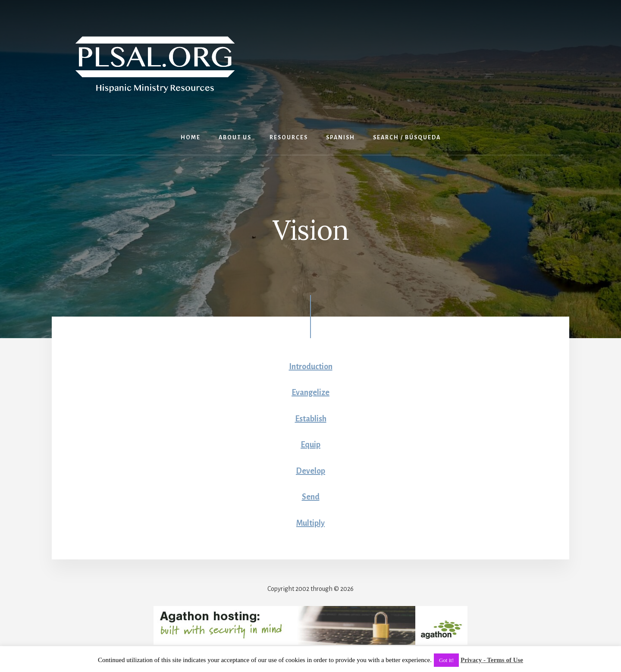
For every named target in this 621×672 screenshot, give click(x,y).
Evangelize (310, 393)
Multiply (310, 523)
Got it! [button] (446, 660)
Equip (310, 445)
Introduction (311, 367)
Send (311, 497)
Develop (310, 471)
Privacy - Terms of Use (492, 660)
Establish (311, 419)
